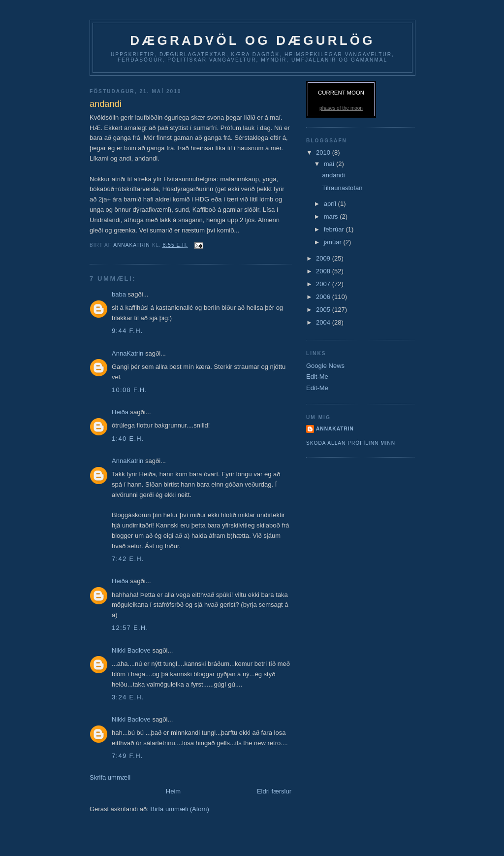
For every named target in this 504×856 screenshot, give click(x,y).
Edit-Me (317, 377)
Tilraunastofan (342, 188)
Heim (173, 791)
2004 (324, 322)
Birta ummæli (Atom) (180, 809)
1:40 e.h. (128, 439)
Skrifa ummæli (110, 777)
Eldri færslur (274, 791)
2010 (324, 152)
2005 (324, 310)
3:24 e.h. (128, 697)
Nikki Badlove (131, 650)
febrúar (335, 229)
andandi (333, 175)
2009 (324, 258)
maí (330, 164)
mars (332, 216)
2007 (324, 284)
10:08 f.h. (129, 390)
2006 (324, 297)
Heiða (120, 412)
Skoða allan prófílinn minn (351, 443)
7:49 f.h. (127, 756)
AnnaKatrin (127, 353)
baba (120, 294)
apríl (331, 204)
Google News (325, 366)
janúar (334, 242)
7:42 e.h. (128, 559)
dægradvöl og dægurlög (252, 40)
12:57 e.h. (130, 628)
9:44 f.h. (127, 331)
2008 (324, 271)
